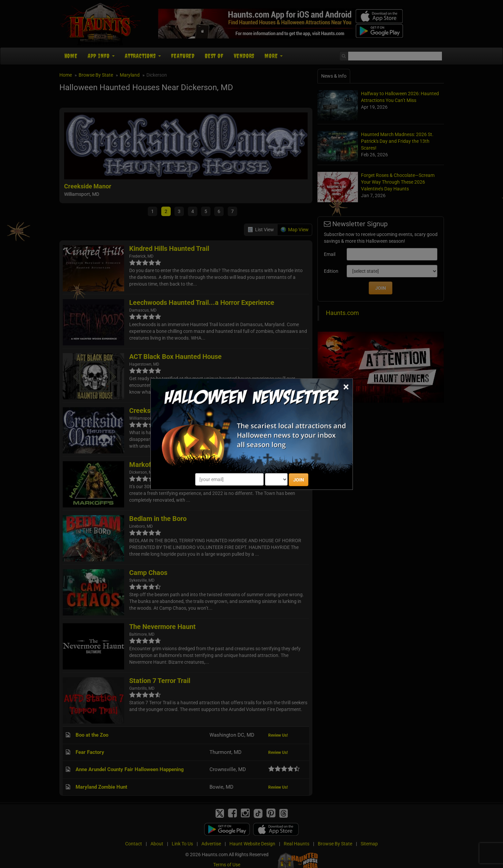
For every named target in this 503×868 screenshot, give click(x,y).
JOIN (299, 480)
